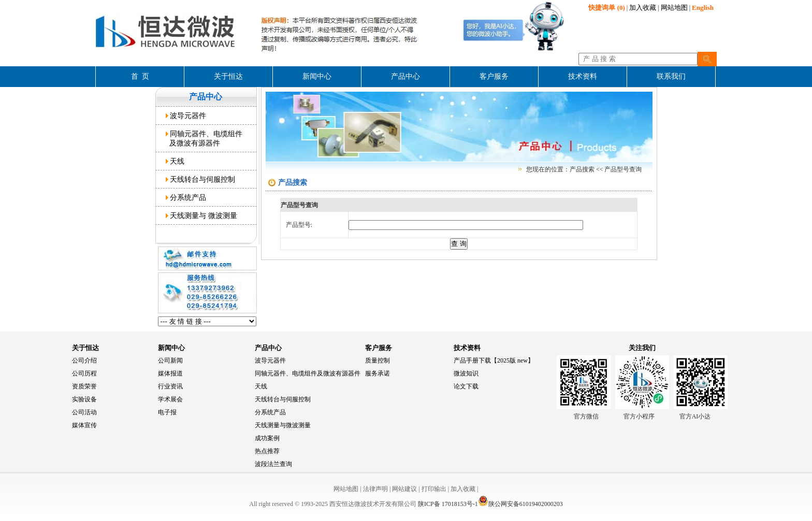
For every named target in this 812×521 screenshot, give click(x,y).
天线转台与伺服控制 (201, 179)
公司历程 (84, 373)
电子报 (167, 412)
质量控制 (378, 360)
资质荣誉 (84, 386)
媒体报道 (170, 373)
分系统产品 (186, 197)
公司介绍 (84, 360)
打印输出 (434, 489)
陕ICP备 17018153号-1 (448, 504)
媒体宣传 (84, 425)
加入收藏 (643, 8)
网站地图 (674, 8)
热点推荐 (267, 451)
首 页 (140, 76)
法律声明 (375, 489)
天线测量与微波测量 (283, 425)
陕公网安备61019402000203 (520, 504)
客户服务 (379, 348)
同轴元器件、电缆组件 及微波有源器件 (204, 138)
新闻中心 (171, 348)
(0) (606, 8)
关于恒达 (85, 348)
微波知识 (466, 373)
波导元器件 (186, 115)
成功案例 (267, 438)
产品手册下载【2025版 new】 (494, 360)
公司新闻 (170, 360)
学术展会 (170, 399)
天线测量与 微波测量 (202, 215)
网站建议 (404, 489)
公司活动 (84, 412)
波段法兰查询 (273, 464)
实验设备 (84, 399)
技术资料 (467, 348)
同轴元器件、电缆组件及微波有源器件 (308, 373)
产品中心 (268, 348)
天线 (175, 161)
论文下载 (466, 386)
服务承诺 (378, 373)
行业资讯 (170, 386)
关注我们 (642, 348)
